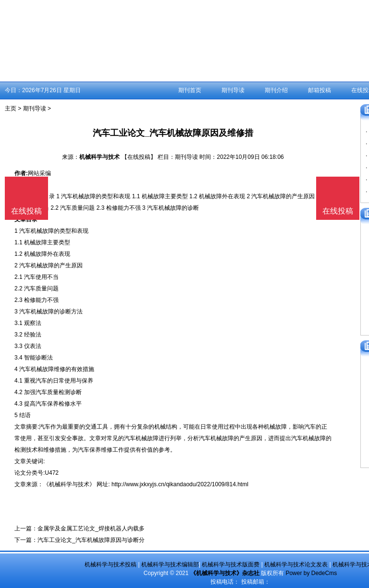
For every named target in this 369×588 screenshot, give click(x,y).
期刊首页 (190, 90)
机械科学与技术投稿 (111, 564)
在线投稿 (338, 211)
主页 (11, 108)
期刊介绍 (276, 90)
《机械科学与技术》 (69, 484)
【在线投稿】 (139, 157)
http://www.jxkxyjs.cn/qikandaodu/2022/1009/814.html (180, 484)
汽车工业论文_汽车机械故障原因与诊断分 (91, 540)
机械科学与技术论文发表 (296, 564)
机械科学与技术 (99, 157)
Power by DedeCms (311, 573)
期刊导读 (233, 90)
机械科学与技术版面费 (231, 564)
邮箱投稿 (320, 90)
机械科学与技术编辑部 (170, 564)
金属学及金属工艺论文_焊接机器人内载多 (91, 528)
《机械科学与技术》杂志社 (225, 573)
